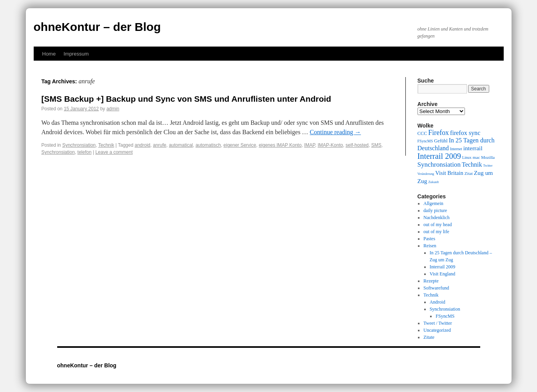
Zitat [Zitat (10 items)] (469, 173)
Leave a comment (114, 152)
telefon (85, 152)
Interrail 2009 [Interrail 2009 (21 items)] (439, 156)
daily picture (435, 210)
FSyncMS (445, 316)
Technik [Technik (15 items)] (472, 165)
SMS (376, 145)
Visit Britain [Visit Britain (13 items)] (449, 173)
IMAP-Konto (330, 145)
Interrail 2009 (443, 267)
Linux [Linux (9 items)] (467, 157)
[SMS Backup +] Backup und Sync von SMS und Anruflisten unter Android (186, 99)
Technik (106, 145)
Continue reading (335, 132)
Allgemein (433, 203)
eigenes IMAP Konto (280, 145)
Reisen (430, 246)
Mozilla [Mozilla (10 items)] (488, 157)
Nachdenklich (437, 218)
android (143, 145)
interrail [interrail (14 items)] (473, 148)
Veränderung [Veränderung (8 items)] (426, 174)
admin (113, 109)
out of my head (438, 225)
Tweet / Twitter (438, 323)
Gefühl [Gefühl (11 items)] (441, 141)
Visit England (443, 274)
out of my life (436, 232)
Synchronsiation (79, 145)
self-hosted (357, 145)
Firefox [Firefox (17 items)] (438, 133)
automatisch (208, 145)
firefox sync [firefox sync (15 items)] (465, 133)
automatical (181, 145)
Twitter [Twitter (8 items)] (488, 166)
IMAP (309, 145)
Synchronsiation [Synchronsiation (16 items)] (439, 165)
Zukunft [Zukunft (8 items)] (433, 182)
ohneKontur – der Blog (97, 27)
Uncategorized (437, 330)
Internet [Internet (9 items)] (456, 149)
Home (49, 54)
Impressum (76, 54)
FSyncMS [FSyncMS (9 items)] (425, 141)
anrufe (159, 145)
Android (438, 302)
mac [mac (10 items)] (476, 157)
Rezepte (431, 281)
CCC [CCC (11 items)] (422, 133)
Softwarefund (436, 288)
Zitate (429, 337)
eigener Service (240, 145)
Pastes (429, 239)
